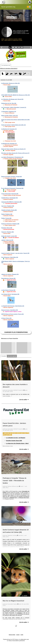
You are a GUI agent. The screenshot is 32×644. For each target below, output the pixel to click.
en (30, 7)
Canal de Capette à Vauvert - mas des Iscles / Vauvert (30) (15, 253)
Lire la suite (24, 400)
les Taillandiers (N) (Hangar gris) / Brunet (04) (12, 99)
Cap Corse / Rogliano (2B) (8, 206)
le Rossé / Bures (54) (6, 318)
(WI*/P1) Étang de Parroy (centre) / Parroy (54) (13, 314)
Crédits (22, 635)
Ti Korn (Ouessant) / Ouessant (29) (10, 194)
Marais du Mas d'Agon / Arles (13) (10, 116)
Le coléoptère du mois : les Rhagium (16, 438)
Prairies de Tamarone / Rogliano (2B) (10, 224)
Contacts (18, 635)
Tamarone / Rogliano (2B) (8, 232)
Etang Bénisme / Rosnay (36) (8, 278)
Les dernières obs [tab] (6, 65)
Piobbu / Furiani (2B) (6, 218)
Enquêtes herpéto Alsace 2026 (14, 441)
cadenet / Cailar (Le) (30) (7, 240)
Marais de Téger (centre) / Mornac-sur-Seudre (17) (13, 149)
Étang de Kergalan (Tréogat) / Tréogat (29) (12, 177)
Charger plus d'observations (16, 332)
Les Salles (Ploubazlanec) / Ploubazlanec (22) (12, 157)
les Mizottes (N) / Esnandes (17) (9, 144)
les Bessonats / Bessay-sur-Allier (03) (10, 83)
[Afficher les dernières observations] (9, 68)
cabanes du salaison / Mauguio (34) (10, 274)
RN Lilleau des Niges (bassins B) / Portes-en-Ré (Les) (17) (15, 153)
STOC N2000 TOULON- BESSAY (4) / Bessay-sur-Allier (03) (16, 95)
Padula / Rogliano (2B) (7, 214)
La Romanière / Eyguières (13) (9, 112)
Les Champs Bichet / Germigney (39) (10, 294)
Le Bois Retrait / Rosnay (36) (8, 290)
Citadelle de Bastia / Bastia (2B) (9, 210)
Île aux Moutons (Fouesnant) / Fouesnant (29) (12, 188)
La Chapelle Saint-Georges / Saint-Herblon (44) (13, 306)
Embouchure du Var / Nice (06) (9, 103)
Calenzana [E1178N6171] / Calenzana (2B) (11, 202)
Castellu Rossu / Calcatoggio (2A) (10, 198)
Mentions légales (12, 635)
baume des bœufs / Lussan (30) (9, 236)
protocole (19, 613)
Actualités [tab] (4, 356)
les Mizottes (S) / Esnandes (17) (9, 129)
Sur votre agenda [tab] (12, 356)
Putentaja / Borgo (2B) (7, 228)
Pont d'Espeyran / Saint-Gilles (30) (10, 257)
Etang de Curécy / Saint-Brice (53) (10, 310)
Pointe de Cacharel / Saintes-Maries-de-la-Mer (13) (14, 125)
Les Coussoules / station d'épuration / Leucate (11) (14, 107)
